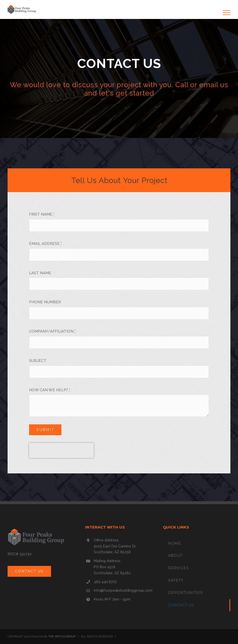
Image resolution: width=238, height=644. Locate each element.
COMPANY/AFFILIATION (52, 331)
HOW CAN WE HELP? (50, 390)
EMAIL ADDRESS (45, 244)
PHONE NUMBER (45, 302)
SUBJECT (38, 361)
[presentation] (61, 450)
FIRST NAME (42, 214)
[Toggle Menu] (227, 13)
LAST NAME (40, 273)
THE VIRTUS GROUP (62, 637)
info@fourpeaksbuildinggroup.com (123, 590)
